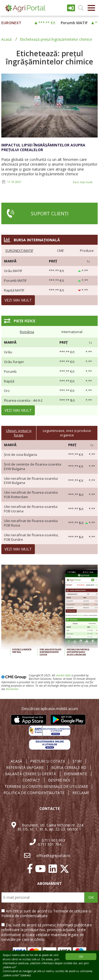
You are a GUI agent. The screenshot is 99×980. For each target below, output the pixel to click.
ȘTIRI (77, 761)
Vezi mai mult (83, 182)
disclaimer (12, 689)
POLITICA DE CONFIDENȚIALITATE (34, 793)
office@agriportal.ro (53, 856)
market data (63, 675)
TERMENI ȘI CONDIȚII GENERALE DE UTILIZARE (46, 787)
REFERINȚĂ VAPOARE (25, 768)
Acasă (6, 39)
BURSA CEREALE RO (69, 768)
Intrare (71, 8)
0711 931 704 (50, 844)
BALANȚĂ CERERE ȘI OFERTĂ (30, 774)
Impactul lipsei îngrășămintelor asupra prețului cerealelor (43, 147)
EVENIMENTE (76, 774)
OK (91, 897)
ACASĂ (16, 761)
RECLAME (81, 793)
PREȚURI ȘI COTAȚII (47, 761)
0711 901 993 (53, 840)
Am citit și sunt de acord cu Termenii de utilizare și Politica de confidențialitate (46, 913)
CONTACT (31, 780)
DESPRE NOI (59, 780)
